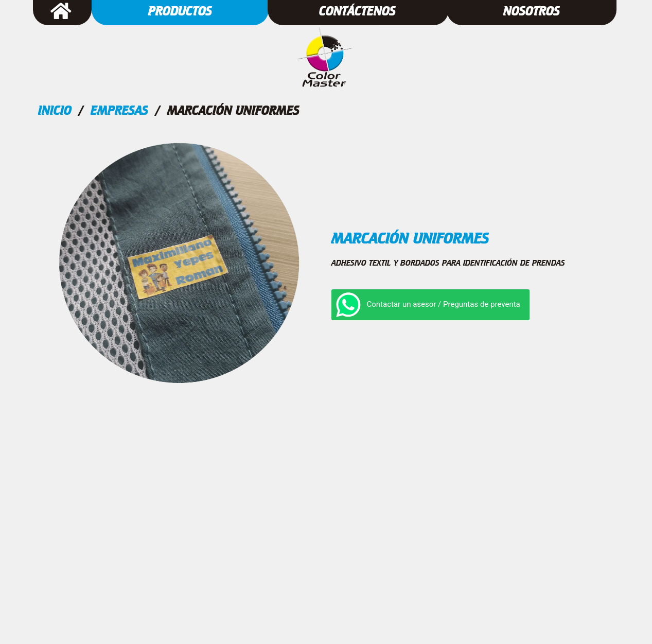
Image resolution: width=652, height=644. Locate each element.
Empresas (119, 110)
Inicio (55, 110)
